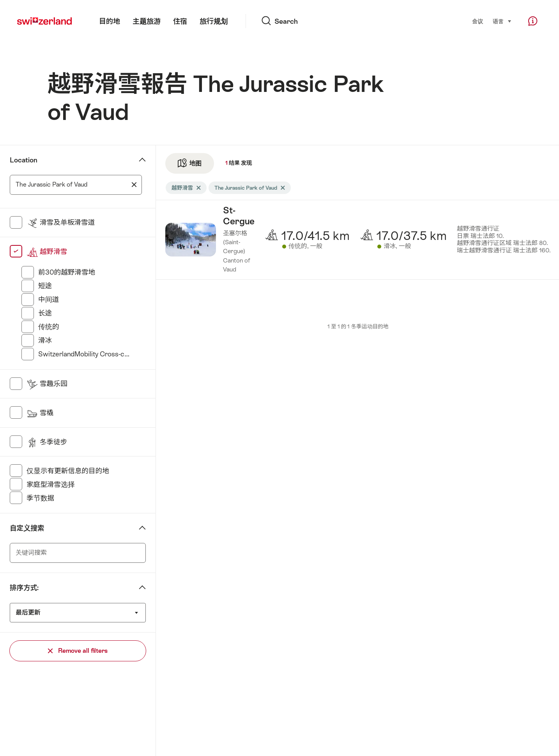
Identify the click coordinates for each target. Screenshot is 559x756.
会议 (478, 21)
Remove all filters (78, 651)
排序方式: (24, 588)
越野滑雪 (47, 252)
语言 (502, 21)
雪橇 (40, 413)
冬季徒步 (47, 442)
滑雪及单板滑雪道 (61, 222)
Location (24, 160)
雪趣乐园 (47, 384)
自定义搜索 (27, 528)
